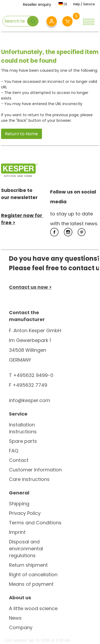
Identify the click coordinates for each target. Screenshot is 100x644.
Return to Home (22, 134)
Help (77, 4)
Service (89, 4)
